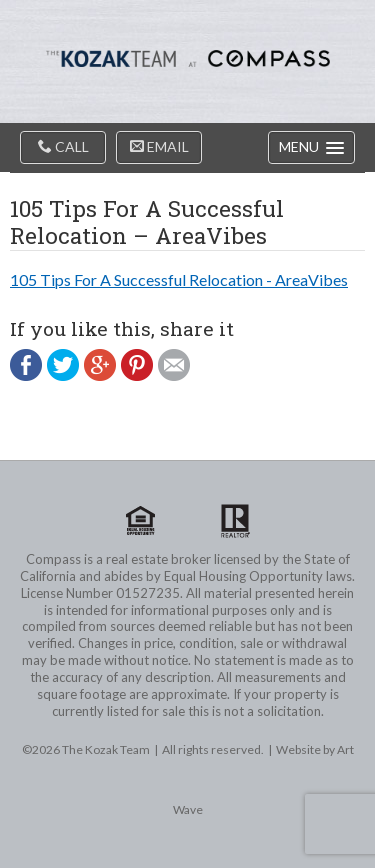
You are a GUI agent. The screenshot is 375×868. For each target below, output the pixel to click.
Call (63, 146)
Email (159, 146)
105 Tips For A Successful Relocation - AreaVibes (179, 279)
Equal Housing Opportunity (141, 521)
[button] (311, 147)
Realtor (235, 521)
